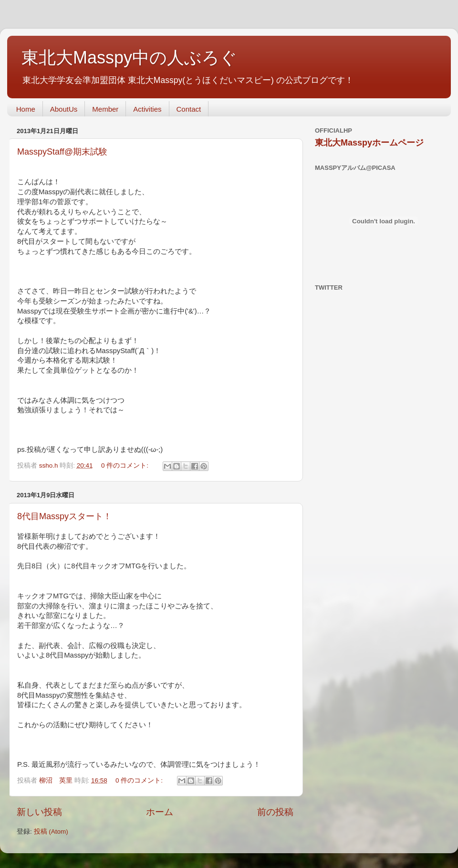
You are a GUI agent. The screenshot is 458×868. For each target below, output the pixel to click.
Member (105, 109)
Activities (147, 109)
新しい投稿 (39, 812)
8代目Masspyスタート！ (64, 516)
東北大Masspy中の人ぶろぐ (129, 58)
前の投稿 (275, 812)
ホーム (160, 812)
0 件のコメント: (126, 465)
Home (26, 109)
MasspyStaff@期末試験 (62, 152)
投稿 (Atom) (51, 831)
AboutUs (64, 109)
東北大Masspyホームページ (369, 143)
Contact (189, 109)
